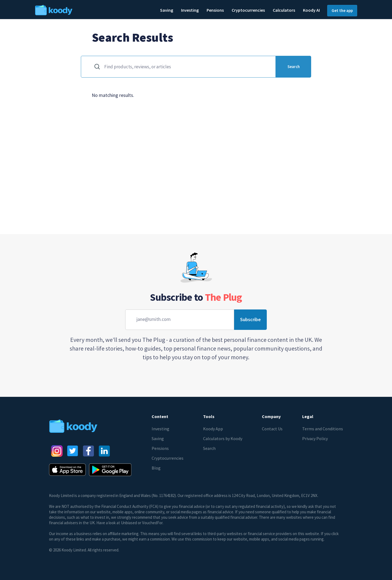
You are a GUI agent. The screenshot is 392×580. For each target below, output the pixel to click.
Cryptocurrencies (168, 458)
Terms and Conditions (323, 429)
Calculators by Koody (223, 438)
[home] (70, 10)
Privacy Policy (315, 438)
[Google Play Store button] (110, 470)
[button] (167, 10)
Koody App (213, 429)
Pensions (160, 448)
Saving (158, 438)
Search (209, 448)
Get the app (342, 10)
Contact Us (272, 429)
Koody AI (311, 10)
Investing (160, 429)
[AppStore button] (67, 470)
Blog (156, 468)
